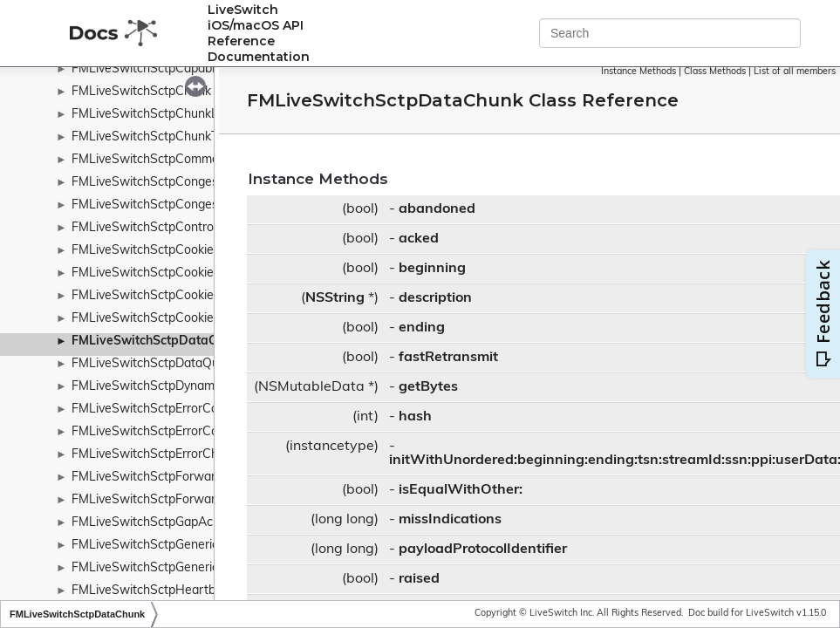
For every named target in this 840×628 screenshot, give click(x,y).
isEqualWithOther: (461, 490)
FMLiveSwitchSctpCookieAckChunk (171, 251)
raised (419, 579)
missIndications (450, 520)
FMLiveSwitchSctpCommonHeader (170, 160)
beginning (432, 269)
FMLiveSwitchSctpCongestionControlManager (201, 183)
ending (422, 328)
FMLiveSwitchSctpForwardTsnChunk (174, 478)
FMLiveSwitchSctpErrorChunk (155, 455)
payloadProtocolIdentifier (483, 549)
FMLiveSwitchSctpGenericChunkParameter (192, 568)
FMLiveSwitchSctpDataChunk (158, 341)
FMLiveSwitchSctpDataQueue (156, 364)
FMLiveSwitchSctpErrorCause (155, 410)
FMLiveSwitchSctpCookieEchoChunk (174, 273)
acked (419, 239)
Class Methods (715, 72)
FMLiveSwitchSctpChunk (141, 92)
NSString (335, 298)
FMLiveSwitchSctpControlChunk (162, 228)
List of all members (795, 72)
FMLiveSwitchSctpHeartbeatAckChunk (181, 591)
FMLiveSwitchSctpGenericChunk (163, 546)
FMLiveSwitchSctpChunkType (154, 137)
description (435, 298)
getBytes (428, 387)
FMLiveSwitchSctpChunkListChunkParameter (199, 115)
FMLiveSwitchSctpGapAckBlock (160, 523)
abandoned (437, 209)
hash (415, 417)
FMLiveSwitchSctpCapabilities (156, 69)
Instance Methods (639, 72)
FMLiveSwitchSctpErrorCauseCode (170, 432)
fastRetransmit (448, 358)
